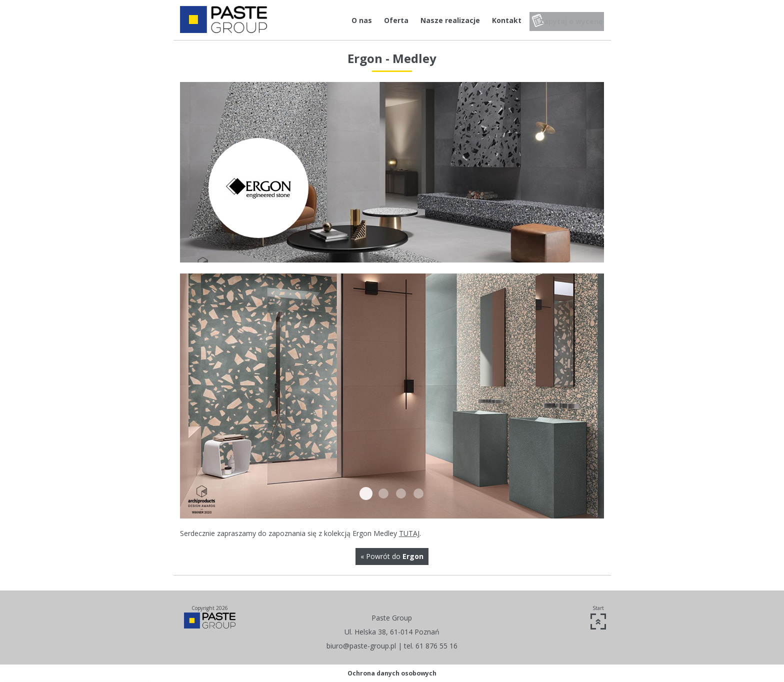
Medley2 (383, 493)
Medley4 (418, 493)
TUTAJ (409, 533)
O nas (349, 20)
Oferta (384, 20)
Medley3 (401, 493)
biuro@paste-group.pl (361, 646)
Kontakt (494, 20)
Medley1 (366, 493)
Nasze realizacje (438, 20)
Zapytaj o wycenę (568, 20)
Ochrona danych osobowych (392, 673)
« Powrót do (392, 556)
